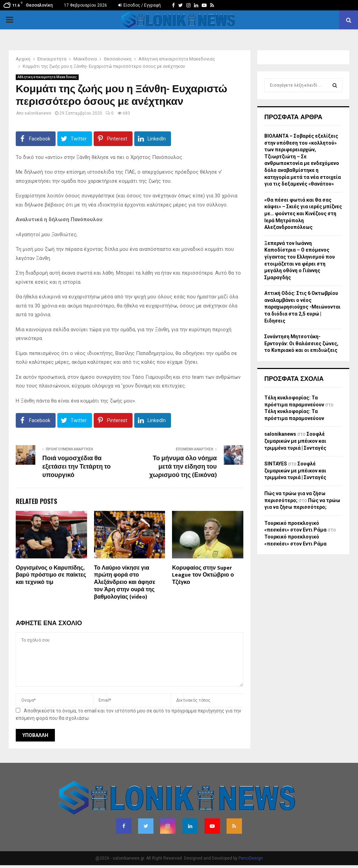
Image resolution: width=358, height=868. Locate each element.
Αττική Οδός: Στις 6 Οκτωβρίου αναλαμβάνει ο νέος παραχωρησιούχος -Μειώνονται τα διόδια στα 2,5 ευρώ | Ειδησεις (302, 307)
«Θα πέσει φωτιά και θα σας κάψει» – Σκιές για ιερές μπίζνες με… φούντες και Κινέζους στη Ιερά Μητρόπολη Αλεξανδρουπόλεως (303, 214)
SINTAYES (276, 464)
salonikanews (38, 113)
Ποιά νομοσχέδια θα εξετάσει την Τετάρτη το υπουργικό (77, 467)
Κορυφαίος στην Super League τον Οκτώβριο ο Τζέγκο (203, 575)
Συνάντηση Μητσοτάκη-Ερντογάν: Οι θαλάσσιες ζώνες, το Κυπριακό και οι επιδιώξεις (301, 343)
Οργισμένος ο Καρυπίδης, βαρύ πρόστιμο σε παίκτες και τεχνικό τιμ (51, 575)
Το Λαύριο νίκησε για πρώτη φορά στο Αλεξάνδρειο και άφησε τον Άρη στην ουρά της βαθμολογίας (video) (125, 583)
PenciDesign (251, 858)
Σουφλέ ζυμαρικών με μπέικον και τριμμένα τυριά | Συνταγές (295, 441)
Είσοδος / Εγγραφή (139, 5)
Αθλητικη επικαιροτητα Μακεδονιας (47, 77)
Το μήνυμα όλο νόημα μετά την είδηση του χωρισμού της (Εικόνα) (183, 467)
